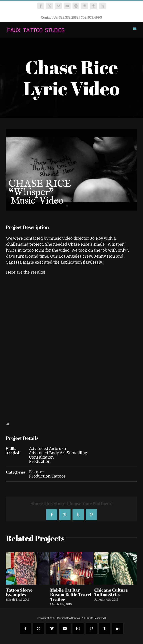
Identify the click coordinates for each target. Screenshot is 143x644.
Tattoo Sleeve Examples (19, 592)
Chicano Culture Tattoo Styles (111, 592)
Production (40, 461)
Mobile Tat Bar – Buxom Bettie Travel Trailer (71, 595)
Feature (36, 472)
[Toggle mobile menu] (135, 28)
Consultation (41, 457)
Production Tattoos (47, 476)
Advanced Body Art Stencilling (58, 453)
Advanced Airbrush (48, 449)
